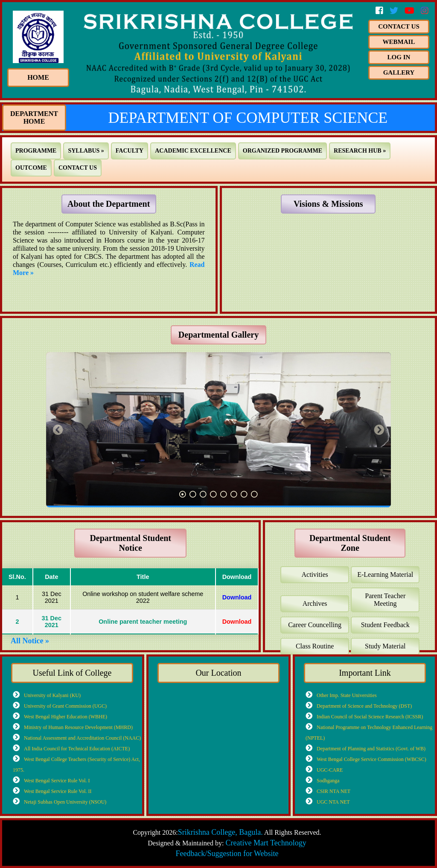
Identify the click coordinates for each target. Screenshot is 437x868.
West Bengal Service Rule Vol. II (58, 791)
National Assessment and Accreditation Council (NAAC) (82, 738)
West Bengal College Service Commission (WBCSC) (371, 759)
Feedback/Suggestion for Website (227, 854)
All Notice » (30, 641)
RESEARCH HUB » (360, 151)
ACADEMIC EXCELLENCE (193, 151)
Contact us (399, 26)
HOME (38, 77)
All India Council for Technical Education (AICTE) (77, 748)
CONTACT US (78, 168)
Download (237, 597)
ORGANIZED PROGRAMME (283, 151)
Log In (399, 57)
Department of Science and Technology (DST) (364, 706)
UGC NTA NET (333, 802)
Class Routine (315, 646)
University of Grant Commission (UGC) (65, 706)
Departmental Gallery (218, 335)
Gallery (399, 72)
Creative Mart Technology (266, 843)
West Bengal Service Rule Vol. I (57, 780)
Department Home (34, 117)
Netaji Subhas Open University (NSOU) (65, 802)
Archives (315, 603)
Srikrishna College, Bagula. (220, 832)
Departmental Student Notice (130, 543)
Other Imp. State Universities (347, 695)
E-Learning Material (385, 574)
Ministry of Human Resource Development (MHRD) (78, 727)
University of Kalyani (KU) (52, 695)
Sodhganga (328, 780)
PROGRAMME (36, 151)
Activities (315, 574)
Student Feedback (385, 625)
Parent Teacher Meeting (385, 600)
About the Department (109, 204)
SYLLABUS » (86, 151)
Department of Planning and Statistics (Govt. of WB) (371, 748)
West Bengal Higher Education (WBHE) (66, 716)
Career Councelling (315, 625)
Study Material (385, 646)
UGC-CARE (330, 770)
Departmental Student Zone (350, 543)
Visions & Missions (328, 204)
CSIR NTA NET (334, 791)
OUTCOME (31, 168)
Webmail (399, 42)
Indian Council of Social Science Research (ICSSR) (370, 716)
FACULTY (130, 151)
